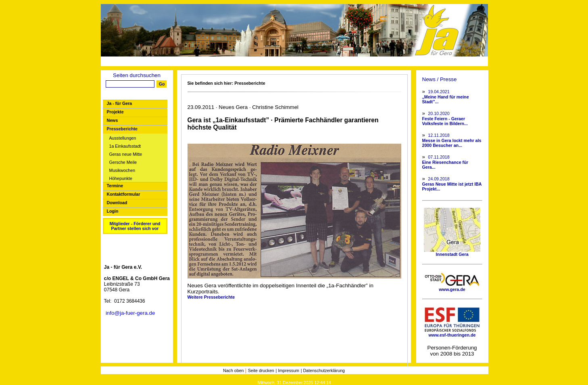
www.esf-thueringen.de (452, 333)
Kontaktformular (124, 194)
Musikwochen (122, 171)
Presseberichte (122, 129)
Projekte (115, 112)
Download (117, 203)
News (113, 120)
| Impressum (288, 370)
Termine (115, 186)
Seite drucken (261, 370)
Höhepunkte (121, 179)
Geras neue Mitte (126, 154)
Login (113, 211)
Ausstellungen (123, 138)
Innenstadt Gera (452, 252)
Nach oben (234, 370)
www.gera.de (452, 287)
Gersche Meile (123, 162)
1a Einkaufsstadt (125, 146)
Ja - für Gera (120, 103)
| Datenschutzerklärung (323, 370)
